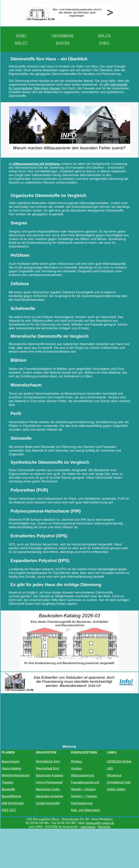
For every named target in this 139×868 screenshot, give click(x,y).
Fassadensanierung (85, 782)
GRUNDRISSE (63, 36)
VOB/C (104, 43)
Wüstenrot (114, 775)
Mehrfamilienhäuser (16, 775)
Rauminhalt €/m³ (48, 768)
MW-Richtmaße (13, 803)
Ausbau (76, 768)
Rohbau (77, 762)
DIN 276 (104, 36)
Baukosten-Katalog (50, 775)
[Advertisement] (70, 720)
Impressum (88, 827)
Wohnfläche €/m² (48, 762)
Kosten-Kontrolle (48, 803)
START (21, 36)
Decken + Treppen (84, 796)
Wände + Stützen (83, 789)
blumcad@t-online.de (100, 823)
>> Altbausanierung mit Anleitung (34, 164)
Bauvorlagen (11, 762)
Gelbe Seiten (116, 789)
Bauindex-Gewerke (50, 796)
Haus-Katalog (11, 768)
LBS (110, 768)
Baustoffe (8, 789)
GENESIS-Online (119, 762)
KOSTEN (63, 43)
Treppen (7, 782)
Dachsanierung (82, 803)
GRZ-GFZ (9, 810)
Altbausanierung (82, 775)
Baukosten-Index (48, 789)
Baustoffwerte (11, 796)
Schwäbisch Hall (119, 782)
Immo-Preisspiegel (49, 782)
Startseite (104, 827)
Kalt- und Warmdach (85, 810)
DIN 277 (21, 43)
